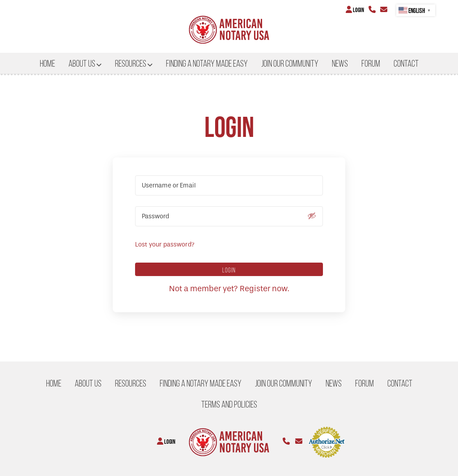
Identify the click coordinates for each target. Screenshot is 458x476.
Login (355, 10)
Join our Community (290, 64)
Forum (371, 64)
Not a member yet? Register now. (229, 289)
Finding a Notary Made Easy (207, 64)
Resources (131, 64)
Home (47, 64)
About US (82, 64)
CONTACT (406, 64)
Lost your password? (165, 244)
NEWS (340, 64)
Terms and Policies (229, 404)
